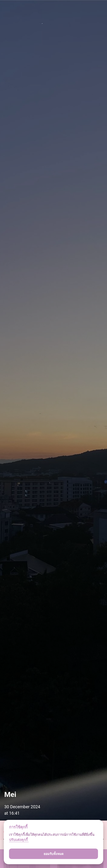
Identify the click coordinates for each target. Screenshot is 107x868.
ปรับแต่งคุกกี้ (19, 840)
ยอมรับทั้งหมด (54, 854)
